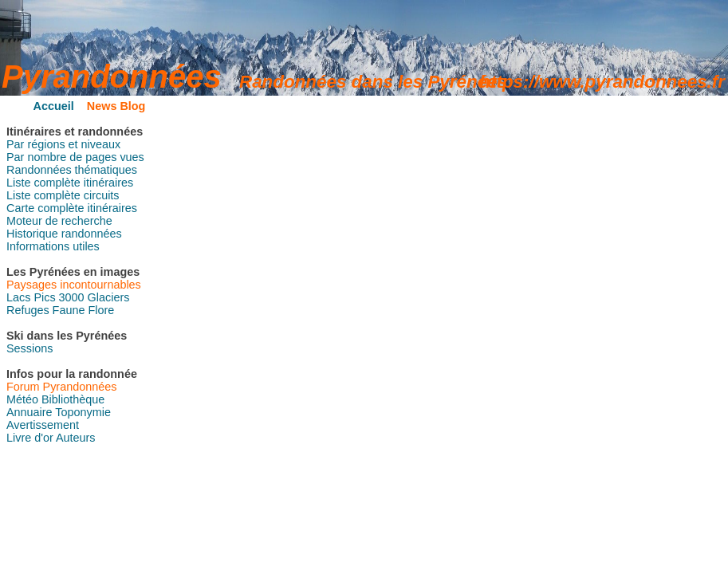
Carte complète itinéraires (72, 208)
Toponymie (83, 412)
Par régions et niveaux (63, 144)
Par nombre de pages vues (75, 157)
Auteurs (76, 438)
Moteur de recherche (59, 221)
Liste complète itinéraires (70, 183)
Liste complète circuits (63, 195)
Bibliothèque (73, 399)
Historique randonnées (64, 234)
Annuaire (30, 412)
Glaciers (109, 297)
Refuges (28, 310)
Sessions (30, 348)
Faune (69, 310)
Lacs (18, 297)
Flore (101, 310)
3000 (72, 297)
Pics (44, 297)
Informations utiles (53, 246)
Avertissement (43, 425)
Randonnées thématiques (72, 170)
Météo (22, 399)
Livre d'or (30, 438)
